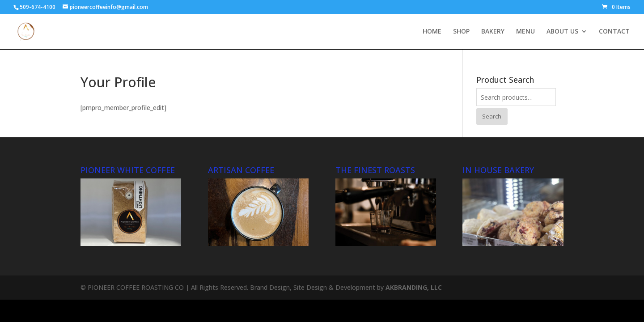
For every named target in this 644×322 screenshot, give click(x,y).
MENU (525, 32)
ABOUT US (562, 32)
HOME (432, 32)
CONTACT (614, 32)
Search (492, 116)
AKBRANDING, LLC (414, 287)
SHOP (461, 32)
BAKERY (493, 32)
